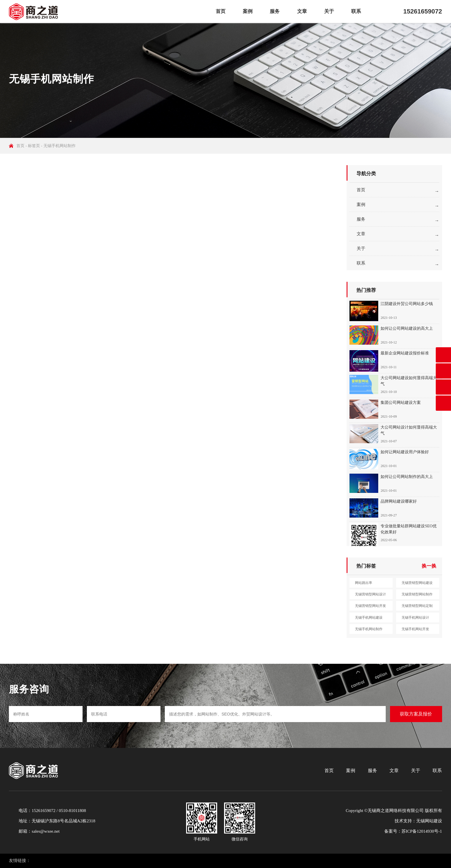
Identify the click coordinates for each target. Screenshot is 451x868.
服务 (275, 11)
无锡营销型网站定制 (417, 606)
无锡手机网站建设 (369, 618)
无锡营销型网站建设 (417, 583)
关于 (329, 11)
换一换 (429, 566)
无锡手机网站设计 (415, 618)
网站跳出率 (364, 583)
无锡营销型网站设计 (370, 594)
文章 (302, 11)
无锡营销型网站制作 (417, 594)
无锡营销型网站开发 (370, 606)
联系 (356, 11)
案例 (248, 11)
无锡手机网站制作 (369, 629)
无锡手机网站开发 (415, 629)
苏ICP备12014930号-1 (422, 831)
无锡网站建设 (429, 821)
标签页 (34, 146)
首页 (221, 11)
